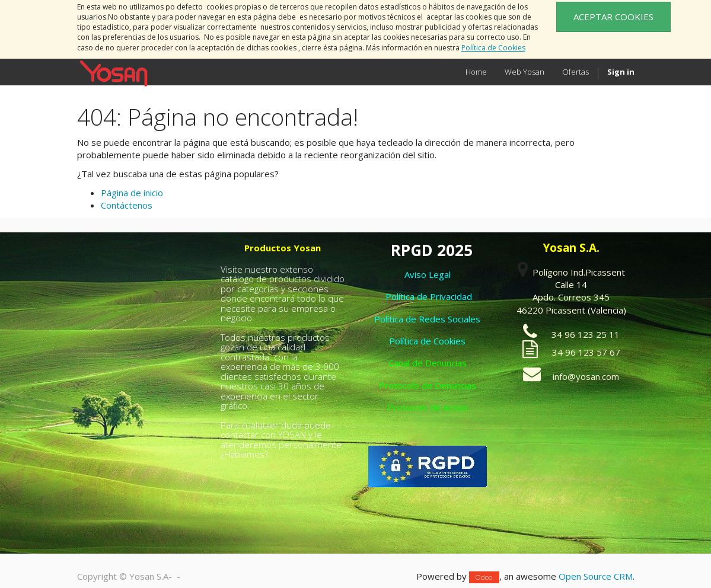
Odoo (484, 577)
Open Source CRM (596, 576)
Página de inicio (132, 193)
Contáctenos (127, 205)
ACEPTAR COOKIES (613, 17)
